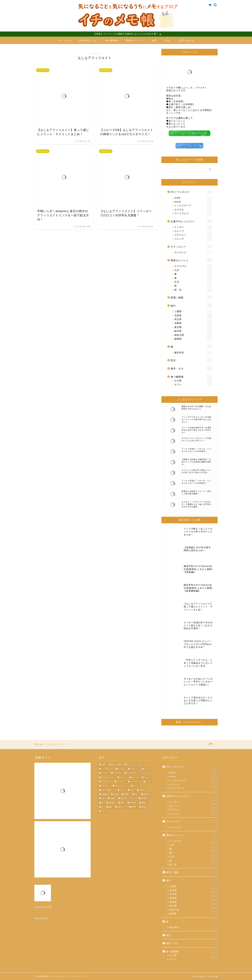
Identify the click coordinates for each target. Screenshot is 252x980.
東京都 (193, 327)
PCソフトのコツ (191, 192)
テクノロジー (191, 246)
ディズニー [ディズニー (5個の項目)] (121, 781)
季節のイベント (135, 41)
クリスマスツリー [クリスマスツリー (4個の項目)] (108, 777)
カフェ (193, 385)
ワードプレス (193, 213)
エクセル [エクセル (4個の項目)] (121, 769)
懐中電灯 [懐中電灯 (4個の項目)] (144, 798)
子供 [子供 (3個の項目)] (103, 798)
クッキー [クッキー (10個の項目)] (104, 773)
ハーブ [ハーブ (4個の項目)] (148, 781)
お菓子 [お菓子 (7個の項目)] (104, 764)
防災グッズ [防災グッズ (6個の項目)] (121, 807)
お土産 (193, 380)
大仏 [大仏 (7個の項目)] (136, 794)
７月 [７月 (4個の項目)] (103, 811)
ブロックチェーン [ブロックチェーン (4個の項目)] (121, 786)
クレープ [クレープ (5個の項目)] (135, 777)
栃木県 (193, 331)
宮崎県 (193, 323)
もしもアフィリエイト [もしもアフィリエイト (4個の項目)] (135, 764)
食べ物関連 (112, 41)
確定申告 (193, 353)
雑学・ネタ (191, 368)
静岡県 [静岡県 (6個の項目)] (134, 807)
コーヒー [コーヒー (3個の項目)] (147, 777)
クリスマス (193, 266)
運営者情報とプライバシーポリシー (52, 976)
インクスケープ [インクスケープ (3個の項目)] (107, 769)
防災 (168, 41)
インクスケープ (193, 206)
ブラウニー (193, 235)
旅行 (155, 41)
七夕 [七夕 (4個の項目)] (132, 790)
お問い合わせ (186, 41)
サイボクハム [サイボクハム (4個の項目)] (106, 781)
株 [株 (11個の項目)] (102, 803)
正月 (193, 282)
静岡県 (193, 339)
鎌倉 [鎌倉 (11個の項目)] (110, 807)
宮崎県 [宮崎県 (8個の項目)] (113, 798)
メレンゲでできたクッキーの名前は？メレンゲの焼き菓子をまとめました (196, 419)
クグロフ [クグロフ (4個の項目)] (147, 769)
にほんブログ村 (43, 907)
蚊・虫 (193, 290)
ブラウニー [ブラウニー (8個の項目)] (105, 786)
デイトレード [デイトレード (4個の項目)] (135, 781)
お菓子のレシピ (88, 41)
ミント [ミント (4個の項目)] (136, 786)
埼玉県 (193, 319)
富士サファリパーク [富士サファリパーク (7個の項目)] (128, 798)
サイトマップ (79, 976)
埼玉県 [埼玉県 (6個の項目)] (126, 794)
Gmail (193, 202)
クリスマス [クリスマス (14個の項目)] (117, 773)
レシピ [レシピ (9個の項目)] (122, 790)
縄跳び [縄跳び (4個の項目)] (144, 803)
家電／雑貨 (191, 297)
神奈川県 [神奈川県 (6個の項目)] (133, 803)
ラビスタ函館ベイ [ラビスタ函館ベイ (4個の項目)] (108, 790)
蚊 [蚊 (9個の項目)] (102, 807)
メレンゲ (193, 239)
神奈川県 (193, 335)
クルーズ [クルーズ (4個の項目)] (123, 777)
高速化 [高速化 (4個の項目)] (144, 807)
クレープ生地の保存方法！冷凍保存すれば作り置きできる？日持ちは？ (196, 430)
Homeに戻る (41, 918)
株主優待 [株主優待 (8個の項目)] (112, 803)
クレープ (193, 231)
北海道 (193, 315)
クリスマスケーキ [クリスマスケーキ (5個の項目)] (133, 773)
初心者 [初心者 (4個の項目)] (116, 794)
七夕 (193, 270)
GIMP (193, 198)
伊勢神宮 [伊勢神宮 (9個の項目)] (104, 794)
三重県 (193, 311)
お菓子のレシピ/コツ (191, 221)
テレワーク (65, 41)
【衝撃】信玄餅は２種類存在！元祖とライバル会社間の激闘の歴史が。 (196, 462)
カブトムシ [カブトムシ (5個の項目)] (134, 769)
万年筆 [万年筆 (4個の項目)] (142, 790)
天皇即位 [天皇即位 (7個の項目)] (146, 794)
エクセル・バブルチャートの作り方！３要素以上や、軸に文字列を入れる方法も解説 (196, 504)
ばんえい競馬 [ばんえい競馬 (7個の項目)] (117, 764)
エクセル (193, 210)
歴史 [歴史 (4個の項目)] (122, 803)
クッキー (193, 227)
